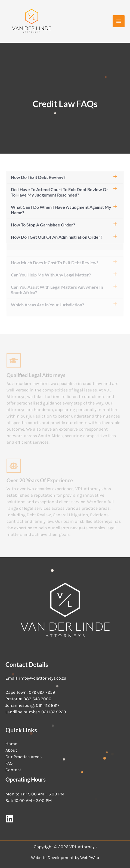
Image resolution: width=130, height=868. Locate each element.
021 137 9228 (54, 712)
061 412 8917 (48, 705)
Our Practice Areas (24, 757)
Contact (13, 770)
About (11, 750)
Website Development (52, 858)
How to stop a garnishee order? (43, 225)
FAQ (9, 763)
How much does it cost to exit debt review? (55, 262)
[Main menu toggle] (119, 21)
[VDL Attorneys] (32, 21)
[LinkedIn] (10, 819)
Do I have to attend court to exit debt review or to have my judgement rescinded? (60, 192)
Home (11, 744)
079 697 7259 (42, 692)
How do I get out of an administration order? (57, 237)
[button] (65, 177)
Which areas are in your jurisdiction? (47, 305)
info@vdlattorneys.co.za (43, 678)
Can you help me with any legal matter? (51, 275)
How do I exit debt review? (38, 177)
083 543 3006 (37, 699)
